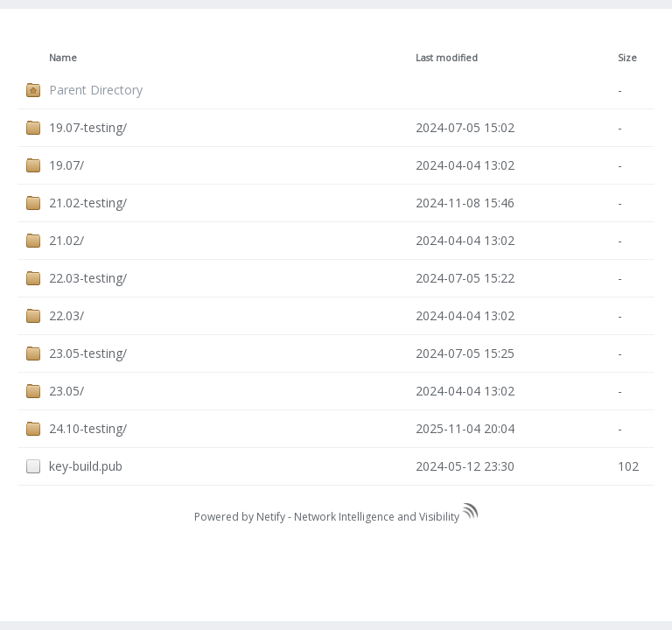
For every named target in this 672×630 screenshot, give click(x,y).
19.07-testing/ (88, 127)
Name (63, 58)
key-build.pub (86, 466)
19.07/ (66, 165)
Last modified (447, 58)
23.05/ (66, 391)
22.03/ (66, 315)
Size (627, 58)
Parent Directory (96, 90)
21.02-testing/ (88, 203)
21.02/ (66, 240)
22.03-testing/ (88, 278)
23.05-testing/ (88, 353)
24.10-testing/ (88, 428)
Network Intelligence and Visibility (386, 517)
